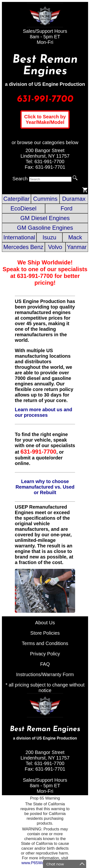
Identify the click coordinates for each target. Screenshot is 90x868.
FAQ (45, 664)
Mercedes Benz (23, 247)
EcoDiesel (24, 208)
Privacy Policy (45, 654)
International (19, 237)
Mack (75, 237)
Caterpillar (16, 199)
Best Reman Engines (45, 66)
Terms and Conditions (45, 643)
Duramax (74, 199)
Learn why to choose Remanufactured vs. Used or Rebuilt (45, 487)
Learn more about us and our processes (44, 412)
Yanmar (77, 247)
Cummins (45, 199)
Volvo (55, 247)
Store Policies (45, 633)
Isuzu (49, 237)
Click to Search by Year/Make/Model (45, 119)
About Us (45, 623)
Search (20, 179)
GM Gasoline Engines (45, 228)
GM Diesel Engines (45, 218)
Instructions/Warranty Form (45, 674)
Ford (67, 208)
